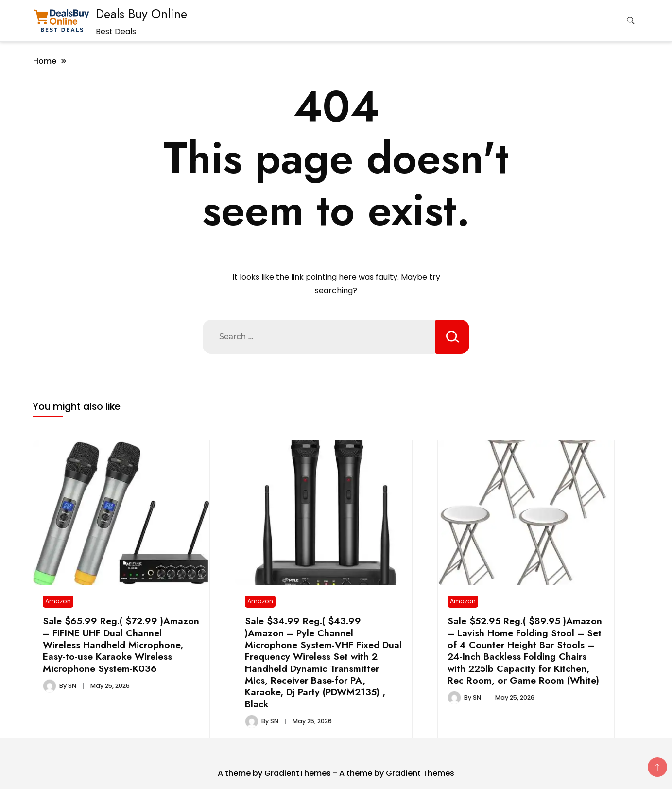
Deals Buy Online (141, 14)
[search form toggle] (631, 21)
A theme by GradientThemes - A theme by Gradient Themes (336, 773)
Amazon (58, 601)
